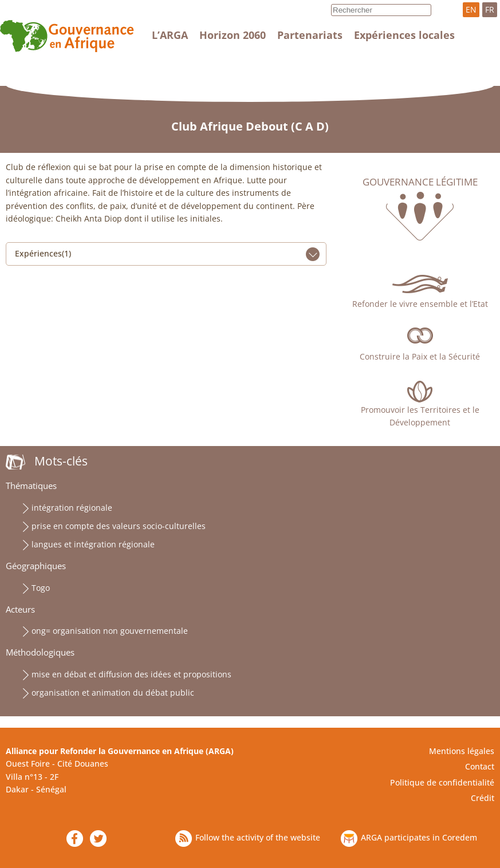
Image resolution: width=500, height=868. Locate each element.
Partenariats (310, 35)
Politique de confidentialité (442, 782)
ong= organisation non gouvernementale (110, 631)
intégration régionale (72, 508)
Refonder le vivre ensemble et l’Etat (420, 304)
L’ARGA (170, 35)
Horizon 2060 (233, 35)
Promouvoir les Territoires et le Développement (420, 416)
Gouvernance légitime (420, 182)
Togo (41, 588)
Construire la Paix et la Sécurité (420, 356)
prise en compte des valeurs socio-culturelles (119, 526)
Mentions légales (462, 751)
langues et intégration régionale (93, 544)
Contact (480, 766)
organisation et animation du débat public (113, 693)
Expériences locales (404, 35)
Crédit (483, 798)
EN (471, 9)
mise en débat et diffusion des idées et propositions (131, 674)
